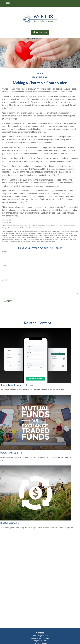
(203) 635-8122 (43, 636)
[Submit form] (8, 301)
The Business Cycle (9, 523)
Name (4, 252)
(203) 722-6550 (43, 638)
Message (6, 280)
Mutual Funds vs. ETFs (11, 453)
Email (4, 266)
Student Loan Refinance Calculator (17, 385)
